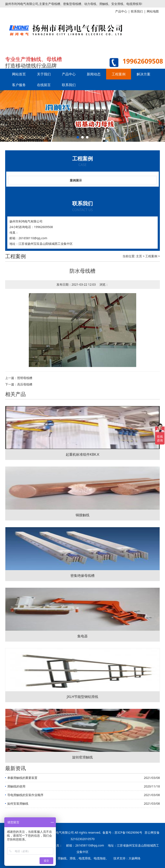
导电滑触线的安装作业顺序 (25, 795)
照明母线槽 (25, 378)
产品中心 (69, 74)
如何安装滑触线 (18, 803)
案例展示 (76, 180)
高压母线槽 (25, 384)
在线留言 (44, 85)
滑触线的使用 (16, 786)
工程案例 (119, 74)
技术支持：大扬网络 (127, 858)
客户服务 (19, 85)
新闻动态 (94, 74)
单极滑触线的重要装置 (22, 778)
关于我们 (44, 74)
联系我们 (69, 85)
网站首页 (19, 74)
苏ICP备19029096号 (128, 832)
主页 (139, 256)
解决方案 (144, 74)
